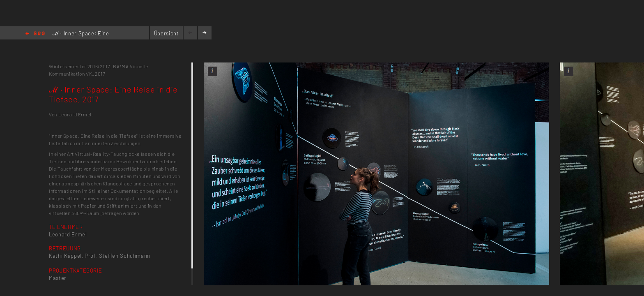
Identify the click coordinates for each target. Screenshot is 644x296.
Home (35, 34)
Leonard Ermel (68, 234)
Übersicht (167, 33)
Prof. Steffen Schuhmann (117, 256)
